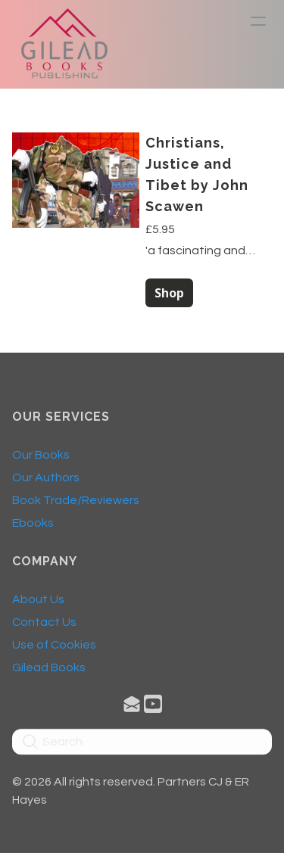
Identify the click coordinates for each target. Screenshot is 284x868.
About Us (38, 603)
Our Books (41, 459)
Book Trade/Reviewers (76, 504)
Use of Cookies (54, 649)
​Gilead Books (49, 671)
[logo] (64, 44)
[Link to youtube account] (153, 707)
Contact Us (44, 626)
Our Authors (46, 481)
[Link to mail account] (132, 707)
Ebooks (33, 527)
